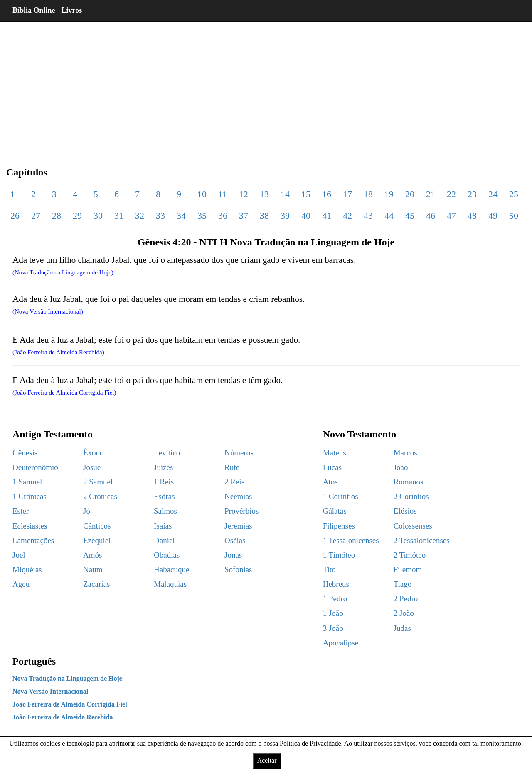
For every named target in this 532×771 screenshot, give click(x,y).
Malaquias (170, 584)
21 (431, 194)
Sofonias (238, 570)
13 (264, 194)
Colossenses (413, 526)
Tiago (403, 584)
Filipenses (339, 526)
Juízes (163, 467)
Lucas (332, 467)
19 (389, 194)
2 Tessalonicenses (422, 540)
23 (472, 194)
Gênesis (25, 453)
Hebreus (336, 584)
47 (451, 216)
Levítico (167, 453)
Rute (232, 467)
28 (57, 216)
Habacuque (171, 570)
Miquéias (27, 570)
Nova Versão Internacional (50, 691)
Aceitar (267, 760)
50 (514, 216)
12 (244, 194)
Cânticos (97, 526)
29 (77, 216)
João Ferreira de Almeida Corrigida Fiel (70, 704)
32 (140, 216)
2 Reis (234, 482)
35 (202, 216)
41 (327, 216)
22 (451, 194)
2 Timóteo (410, 555)
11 (223, 194)
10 (202, 194)
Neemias (238, 496)
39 (285, 216)
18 (368, 194)
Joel (19, 555)
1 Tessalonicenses (351, 540)
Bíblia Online (34, 10)
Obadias (167, 555)
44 (389, 216)
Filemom (408, 570)
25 (514, 194)
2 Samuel (98, 482)
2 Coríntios (411, 496)
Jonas (233, 555)
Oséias (235, 540)
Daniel (164, 540)
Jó (87, 511)
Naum (93, 570)
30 (98, 216)
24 (493, 194)
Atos (330, 482)
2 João (404, 613)
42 (347, 216)
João (401, 467)
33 (160, 216)
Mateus (335, 453)
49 (493, 216)
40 (306, 216)
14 (285, 194)
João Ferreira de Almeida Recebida (63, 717)
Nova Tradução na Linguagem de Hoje (67, 678)
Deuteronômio (35, 467)
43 (368, 216)
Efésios (405, 511)
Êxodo (94, 453)
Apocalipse (341, 643)
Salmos (165, 511)
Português (34, 661)
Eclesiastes (30, 526)
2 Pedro (406, 599)
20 (410, 194)
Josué (92, 467)
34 (181, 216)
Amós (92, 555)
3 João (333, 628)
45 (410, 216)
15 (306, 194)
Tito (329, 570)
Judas (402, 628)
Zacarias (96, 584)
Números (239, 453)
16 (327, 194)
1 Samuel (27, 482)
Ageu (21, 584)
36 (223, 216)
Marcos (405, 453)
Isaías (163, 526)
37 (244, 216)
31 (119, 216)
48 (472, 216)
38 (264, 216)
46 (431, 216)
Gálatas (335, 511)
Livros (72, 10)
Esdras (164, 496)
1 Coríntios (341, 496)
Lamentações (33, 540)
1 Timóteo (339, 555)
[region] (266, 87)
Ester (21, 511)
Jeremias (238, 526)
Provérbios (241, 511)
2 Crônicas (100, 496)
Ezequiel (97, 540)
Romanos (409, 482)
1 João (333, 613)
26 (15, 216)
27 (36, 216)
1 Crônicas (30, 496)
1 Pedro (335, 599)
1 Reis (164, 482)
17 (347, 194)
